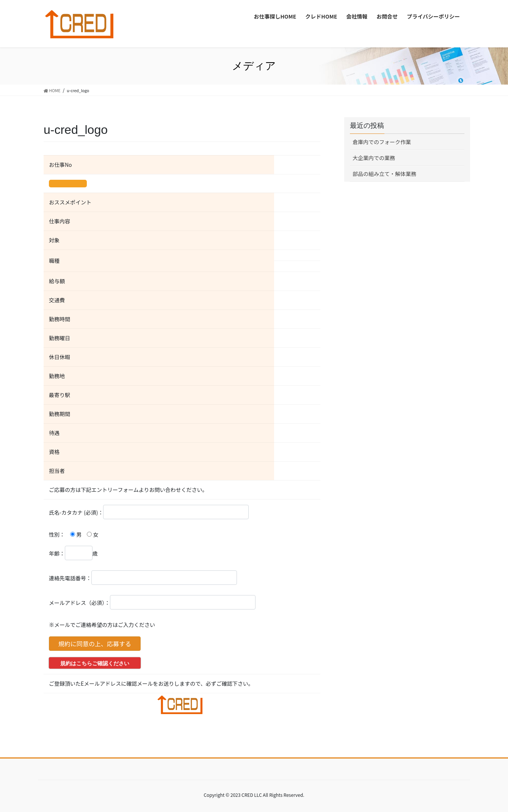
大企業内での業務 (374, 158)
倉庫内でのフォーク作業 (382, 142)
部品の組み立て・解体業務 (384, 174)
